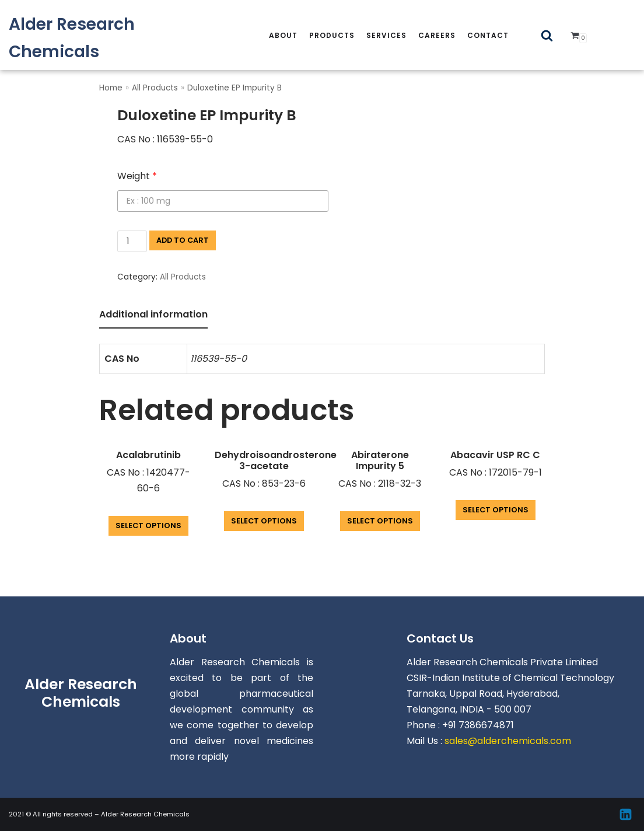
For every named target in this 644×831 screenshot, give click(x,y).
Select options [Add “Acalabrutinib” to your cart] (148, 526)
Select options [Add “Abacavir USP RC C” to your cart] (496, 510)
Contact (488, 35)
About (283, 35)
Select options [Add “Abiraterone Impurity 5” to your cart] (380, 521)
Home (111, 88)
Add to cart (183, 240)
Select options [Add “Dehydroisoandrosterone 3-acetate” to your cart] (264, 521)
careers (437, 35)
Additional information (153, 314)
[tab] (153, 315)
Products (332, 35)
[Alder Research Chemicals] (107, 38)
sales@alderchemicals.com (508, 741)
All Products (155, 88)
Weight (137, 176)
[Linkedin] (626, 814)
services (386, 35)
